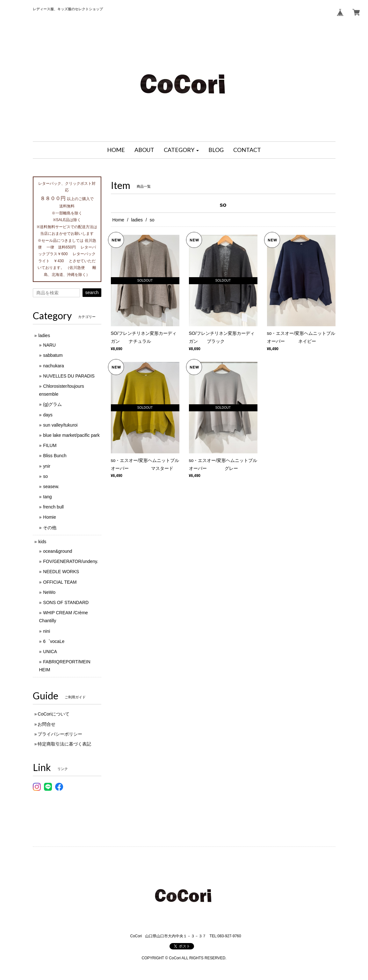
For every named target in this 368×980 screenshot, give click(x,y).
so (45, 476)
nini (47, 631)
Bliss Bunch (55, 456)
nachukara (53, 366)
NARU (49, 345)
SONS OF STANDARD (66, 602)
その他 (50, 528)
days (48, 415)
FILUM (50, 445)
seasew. (51, 486)
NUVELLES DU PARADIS (69, 376)
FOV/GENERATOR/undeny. (71, 561)
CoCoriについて (54, 714)
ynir (47, 466)
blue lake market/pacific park (71, 435)
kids (42, 542)
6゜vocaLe (54, 641)
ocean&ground (58, 551)
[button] (181, 150)
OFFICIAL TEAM (60, 582)
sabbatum (53, 355)
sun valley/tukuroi (60, 425)
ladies (137, 220)
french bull (53, 507)
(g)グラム (52, 404)
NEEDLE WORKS (61, 572)
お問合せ (47, 724)
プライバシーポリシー (60, 734)
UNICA (50, 652)
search (92, 292)
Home (118, 220)
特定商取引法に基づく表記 (64, 744)
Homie (49, 517)
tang (47, 497)
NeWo (49, 592)
